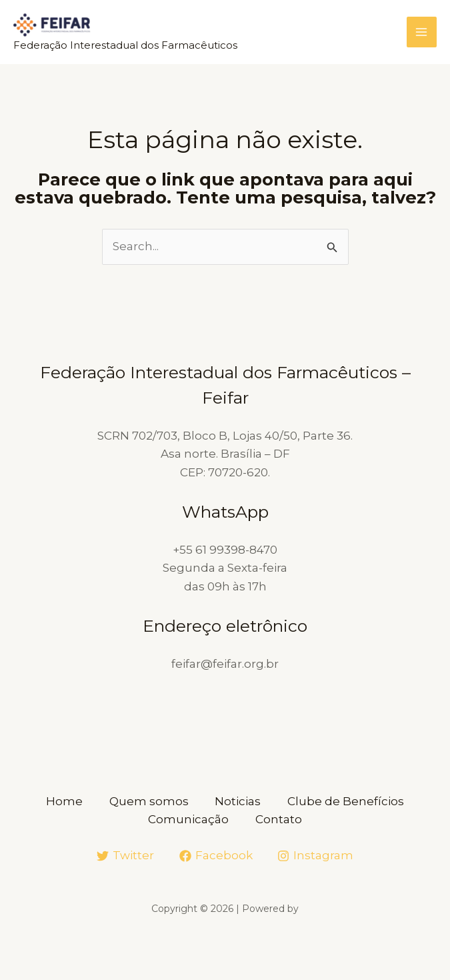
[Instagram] (315, 856)
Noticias (238, 801)
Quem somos (149, 801)
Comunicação (188, 819)
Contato (279, 819)
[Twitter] (125, 856)
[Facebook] (216, 856)
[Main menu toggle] (422, 33)
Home (64, 801)
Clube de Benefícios (346, 801)
